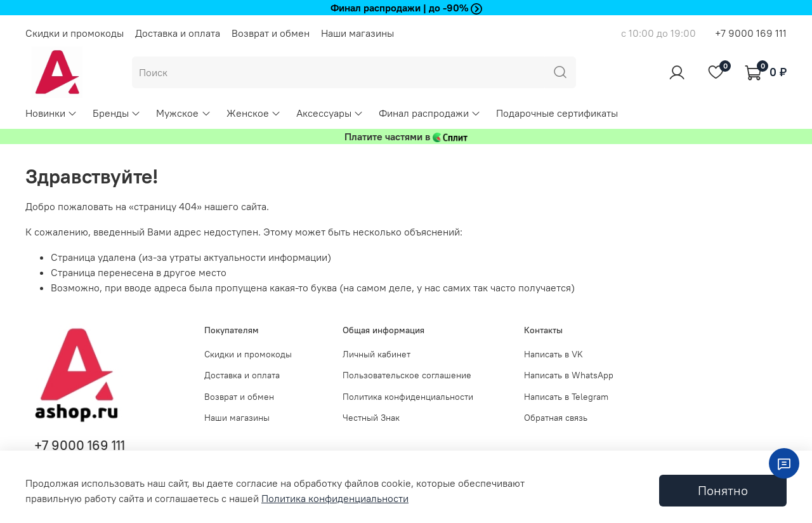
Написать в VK (553, 354)
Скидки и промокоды (75, 33)
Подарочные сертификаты (557, 113)
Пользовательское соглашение (407, 375)
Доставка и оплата (178, 33)
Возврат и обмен (271, 33)
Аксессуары (330, 113)
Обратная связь (556, 418)
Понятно (723, 490)
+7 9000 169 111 (751, 33)
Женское (254, 113)
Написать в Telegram (566, 397)
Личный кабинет (377, 354)
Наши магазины (357, 33)
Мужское (183, 113)
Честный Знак (371, 418)
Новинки (51, 113)
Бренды (117, 113)
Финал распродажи (430, 113)
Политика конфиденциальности (408, 397)
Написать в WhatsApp (569, 375)
